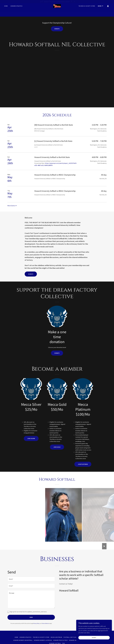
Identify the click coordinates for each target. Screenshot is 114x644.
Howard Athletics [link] (17, 10)
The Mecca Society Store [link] (87, 10)
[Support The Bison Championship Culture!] (57, 2)
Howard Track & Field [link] (61, 640)
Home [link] (6, 10)
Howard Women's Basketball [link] (23, 640)
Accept (94, 638)
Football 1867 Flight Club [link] (72, 637)
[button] (101, 10)
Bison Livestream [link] (56, 637)
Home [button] (16, 637)
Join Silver (31, 438)
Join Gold (57, 447)
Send (31, 617)
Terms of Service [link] (46, 623)
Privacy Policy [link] (37, 623)
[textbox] (31, 579)
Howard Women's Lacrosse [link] (43, 640)
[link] (57, 10)
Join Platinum (83, 464)
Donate (57, 29)
